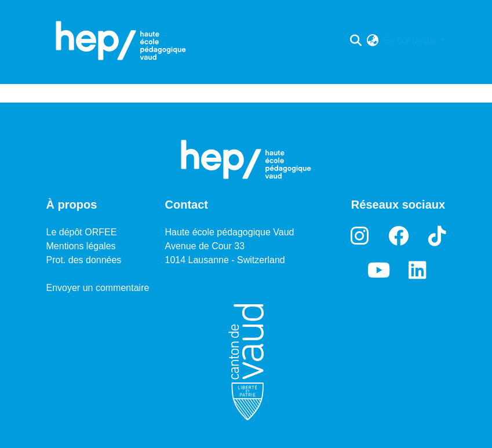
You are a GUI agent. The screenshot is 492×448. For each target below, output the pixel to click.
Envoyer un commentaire (98, 288)
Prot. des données (84, 260)
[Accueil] (121, 41)
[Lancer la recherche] (356, 41)
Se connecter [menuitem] (410, 40)
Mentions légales (81, 246)
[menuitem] (372, 41)
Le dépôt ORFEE (82, 232)
